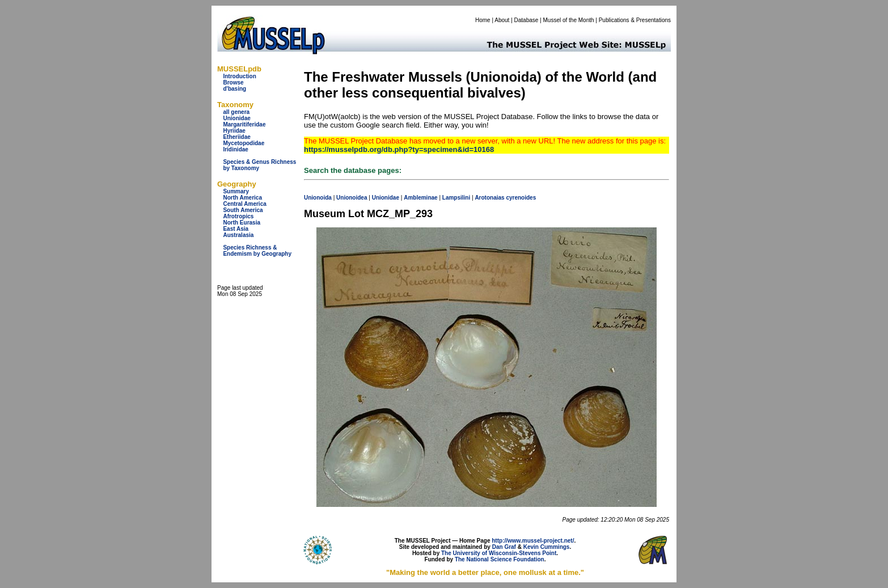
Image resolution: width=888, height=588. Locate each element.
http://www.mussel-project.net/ (533, 541)
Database (527, 20)
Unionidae (236, 118)
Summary (236, 191)
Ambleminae (420, 198)
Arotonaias (489, 198)
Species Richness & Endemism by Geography (257, 251)
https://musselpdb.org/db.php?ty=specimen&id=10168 (399, 149)
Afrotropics (238, 216)
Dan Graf (504, 547)
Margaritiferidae (244, 124)
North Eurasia (242, 223)
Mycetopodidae (244, 143)
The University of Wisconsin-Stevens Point (499, 553)
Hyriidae (234, 131)
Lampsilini (456, 198)
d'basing (234, 89)
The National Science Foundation (500, 559)
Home (483, 20)
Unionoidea (352, 198)
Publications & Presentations (635, 20)
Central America (244, 204)
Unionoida (318, 198)
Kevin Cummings (547, 547)
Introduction (239, 76)
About (502, 20)
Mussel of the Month (569, 20)
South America (243, 210)
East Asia (236, 229)
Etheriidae (236, 137)
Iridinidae (235, 149)
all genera (236, 112)
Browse (233, 83)
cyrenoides (521, 198)
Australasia (238, 235)
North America (242, 198)
